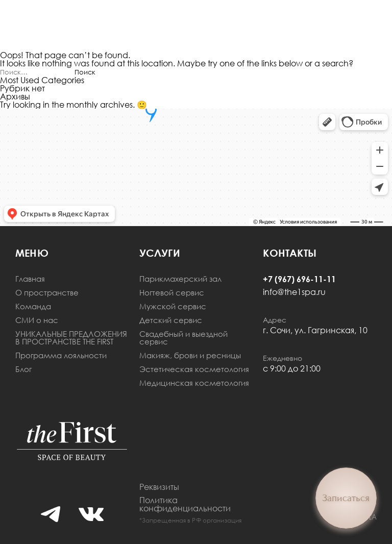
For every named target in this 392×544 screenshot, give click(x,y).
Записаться (346, 498)
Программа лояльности (61, 355)
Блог (23, 369)
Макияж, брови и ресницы (190, 355)
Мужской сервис (173, 306)
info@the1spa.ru (294, 292)
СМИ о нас (37, 320)
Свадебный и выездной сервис (183, 338)
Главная (30, 279)
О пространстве (47, 293)
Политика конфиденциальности (185, 504)
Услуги (160, 253)
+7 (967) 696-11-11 (299, 279)
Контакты (290, 253)
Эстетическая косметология (194, 369)
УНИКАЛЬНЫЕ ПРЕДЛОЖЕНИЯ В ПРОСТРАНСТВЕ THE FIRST (71, 338)
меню (32, 253)
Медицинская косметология (194, 383)
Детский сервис (171, 320)
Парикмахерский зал (180, 279)
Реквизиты (159, 487)
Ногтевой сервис (172, 293)
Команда (33, 306)
